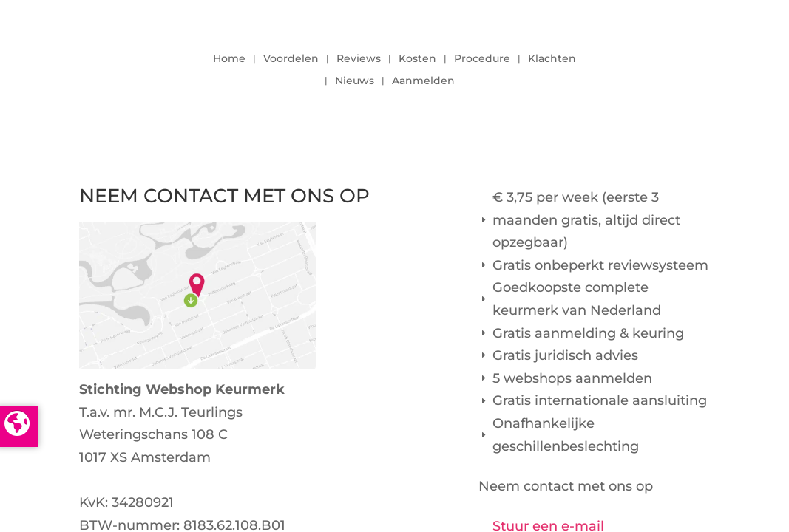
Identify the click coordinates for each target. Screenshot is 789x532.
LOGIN (669, 66)
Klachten (552, 59)
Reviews (359, 59)
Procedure (482, 59)
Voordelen (291, 59)
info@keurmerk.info (146, 480)
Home (229, 59)
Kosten (417, 59)
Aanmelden (423, 81)
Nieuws (355, 81)
